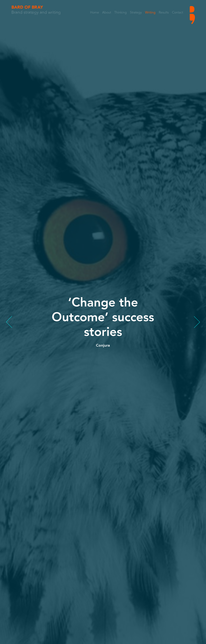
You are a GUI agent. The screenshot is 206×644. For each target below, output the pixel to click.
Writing (150, 13)
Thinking (121, 13)
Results (164, 13)
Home (95, 13)
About (107, 13)
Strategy (136, 13)
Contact (178, 13)
